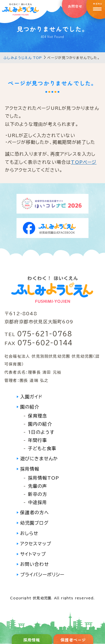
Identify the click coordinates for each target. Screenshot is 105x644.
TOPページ (84, 162)
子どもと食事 (42, 448)
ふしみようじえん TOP (23, 58)
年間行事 (38, 440)
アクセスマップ (36, 544)
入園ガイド (31, 397)
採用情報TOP (44, 478)
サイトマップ (33, 554)
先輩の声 (38, 486)
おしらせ (29, 533)
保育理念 (38, 416)
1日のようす (41, 432)
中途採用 (38, 502)
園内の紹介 (40, 424)
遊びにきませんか (39, 459)
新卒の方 (38, 494)
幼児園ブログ (34, 523)
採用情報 (30, 469)
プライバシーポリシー (42, 575)
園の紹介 (30, 407)
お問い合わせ (35, 564)
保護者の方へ (35, 513)
